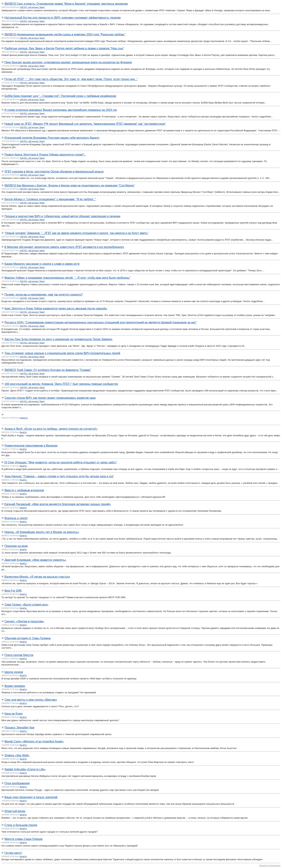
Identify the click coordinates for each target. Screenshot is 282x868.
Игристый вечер (15, 811)
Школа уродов (14, 672)
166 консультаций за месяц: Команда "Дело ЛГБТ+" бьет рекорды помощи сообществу (61, 384)
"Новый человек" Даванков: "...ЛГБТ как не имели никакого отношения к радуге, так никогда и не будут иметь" (77, 233)
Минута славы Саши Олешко (24, 839)
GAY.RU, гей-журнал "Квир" (33, 7)
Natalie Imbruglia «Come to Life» (25, 769)
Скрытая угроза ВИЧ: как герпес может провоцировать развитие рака (50, 398)
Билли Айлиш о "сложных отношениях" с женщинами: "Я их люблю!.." (50, 199)
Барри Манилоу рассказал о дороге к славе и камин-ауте (42, 264)
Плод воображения (17, 783)
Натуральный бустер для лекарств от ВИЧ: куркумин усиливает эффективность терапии (63, 18)
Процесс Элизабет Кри (19, 728)
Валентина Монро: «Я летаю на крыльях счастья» (37, 577)
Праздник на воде (16, 546)
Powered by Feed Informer (270, 866)
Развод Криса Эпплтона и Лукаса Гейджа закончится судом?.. (45, 155)
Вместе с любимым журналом (24, 490)
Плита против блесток (19, 655)
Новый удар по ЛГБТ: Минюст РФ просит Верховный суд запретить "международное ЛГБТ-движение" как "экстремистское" (85, 124)
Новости (24, 418)
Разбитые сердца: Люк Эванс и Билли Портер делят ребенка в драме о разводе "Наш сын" (64, 48)
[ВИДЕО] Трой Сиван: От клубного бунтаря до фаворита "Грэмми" (48, 370)
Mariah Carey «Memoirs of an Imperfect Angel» (34, 741)
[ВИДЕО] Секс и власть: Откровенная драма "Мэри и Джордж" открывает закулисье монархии (66, 4)
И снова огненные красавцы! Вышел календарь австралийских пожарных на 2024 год (61, 110)
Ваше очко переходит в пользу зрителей (31, 797)
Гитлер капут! (13, 853)
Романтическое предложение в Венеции (31, 446)
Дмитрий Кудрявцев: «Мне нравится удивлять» (35, 560)
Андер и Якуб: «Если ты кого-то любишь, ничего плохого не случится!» (51, 429)
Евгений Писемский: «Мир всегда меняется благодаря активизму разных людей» (58, 504)
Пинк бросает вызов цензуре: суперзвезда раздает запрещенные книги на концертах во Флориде (68, 62)
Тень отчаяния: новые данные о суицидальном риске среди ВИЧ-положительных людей (62, 353)
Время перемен (15, 686)
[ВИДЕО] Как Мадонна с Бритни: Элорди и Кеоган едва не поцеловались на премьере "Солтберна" (70, 185)
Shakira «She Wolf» (17, 755)
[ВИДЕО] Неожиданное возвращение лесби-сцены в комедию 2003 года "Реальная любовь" (65, 34)
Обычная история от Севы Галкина (28, 638)
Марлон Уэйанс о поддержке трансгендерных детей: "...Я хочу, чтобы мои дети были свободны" (67, 278)
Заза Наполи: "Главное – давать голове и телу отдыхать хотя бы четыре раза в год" (59, 476)
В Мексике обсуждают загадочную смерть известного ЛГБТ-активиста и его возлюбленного (64, 247)
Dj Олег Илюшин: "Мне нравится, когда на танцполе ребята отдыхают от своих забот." (61, 462)
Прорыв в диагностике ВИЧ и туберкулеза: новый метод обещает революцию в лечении (62, 216)
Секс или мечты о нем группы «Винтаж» (31, 700)
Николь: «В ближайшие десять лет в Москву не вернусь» (42, 532)
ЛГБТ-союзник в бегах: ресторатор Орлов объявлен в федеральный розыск (54, 172)
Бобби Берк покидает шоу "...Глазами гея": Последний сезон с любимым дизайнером (60, 96)
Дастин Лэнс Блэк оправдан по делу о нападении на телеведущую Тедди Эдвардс (59, 339)
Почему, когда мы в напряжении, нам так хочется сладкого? (44, 295)
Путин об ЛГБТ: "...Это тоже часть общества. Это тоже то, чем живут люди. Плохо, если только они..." (71, 79)
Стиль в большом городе (21, 825)
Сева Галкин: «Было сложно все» (26, 605)
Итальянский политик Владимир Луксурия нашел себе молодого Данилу (52, 138)
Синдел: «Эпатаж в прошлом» (24, 621)
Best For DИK (13, 591)
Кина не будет (14, 714)
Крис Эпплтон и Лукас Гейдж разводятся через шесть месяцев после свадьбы (56, 308)
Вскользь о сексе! (16, 518)
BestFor (23, 432)
